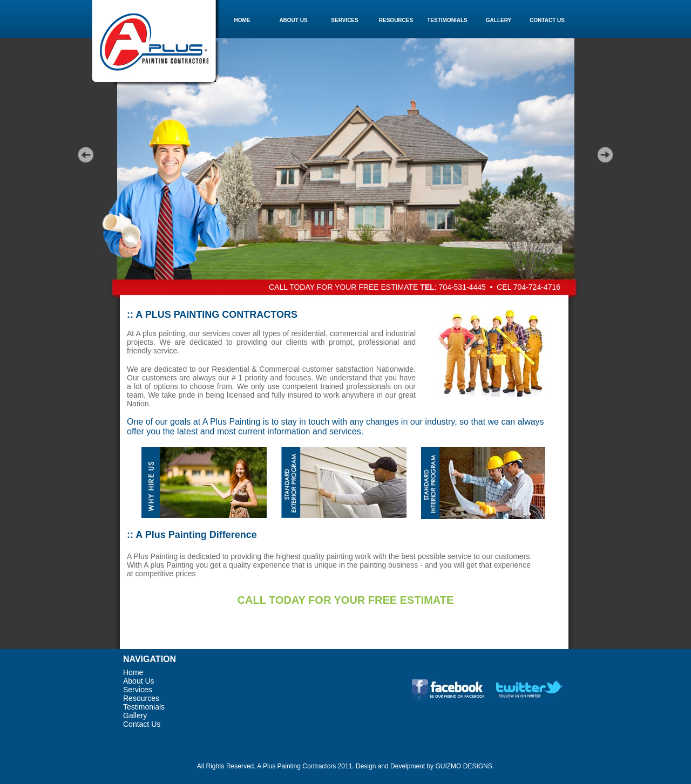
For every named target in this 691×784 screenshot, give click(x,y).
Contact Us (142, 724)
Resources (141, 698)
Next (606, 155)
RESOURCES (396, 20)
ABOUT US (293, 20)
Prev (85, 155)
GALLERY (499, 20)
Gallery (135, 715)
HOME (242, 20)
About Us (139, 681)
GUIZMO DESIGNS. (465, 766)
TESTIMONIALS (447, 20)
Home (133, 672)
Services (138, 690)
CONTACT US (547, 20)
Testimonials (144, 707)
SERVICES (344, 20)
